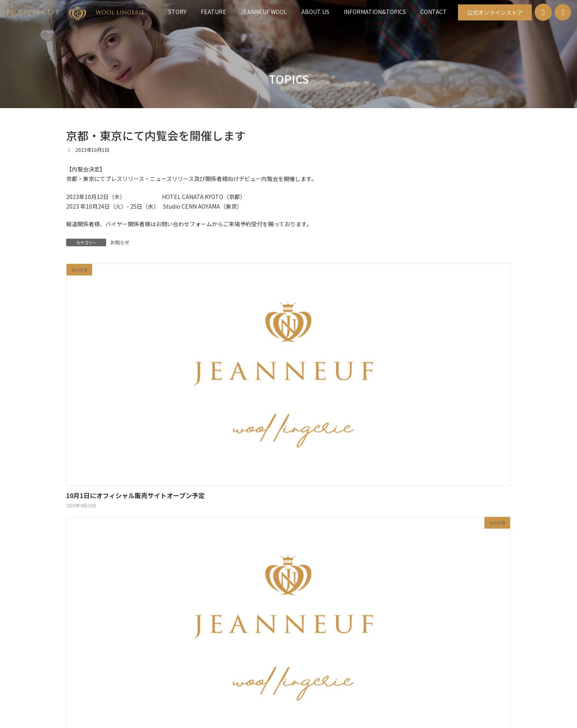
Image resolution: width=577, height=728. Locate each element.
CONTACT (402, 437)
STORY (172, 437)
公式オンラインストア (345, 646)
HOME (215, 646)
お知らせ (120, 242)
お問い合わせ (289, 646)
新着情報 (248, 646)
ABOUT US (297, 437)
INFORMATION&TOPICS (350, 437)
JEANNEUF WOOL (251, 437)
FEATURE (206, 437)
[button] (495, 12)
